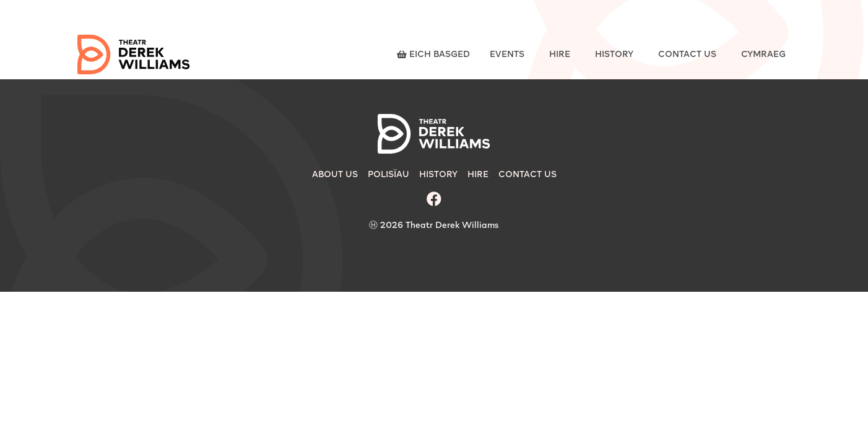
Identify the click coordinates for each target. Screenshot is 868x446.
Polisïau (388, 175)
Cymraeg (763, 55)
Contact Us (687, 55)
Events (507, 55)
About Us (335, 175)
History (614, 55)
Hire (560, 55)
